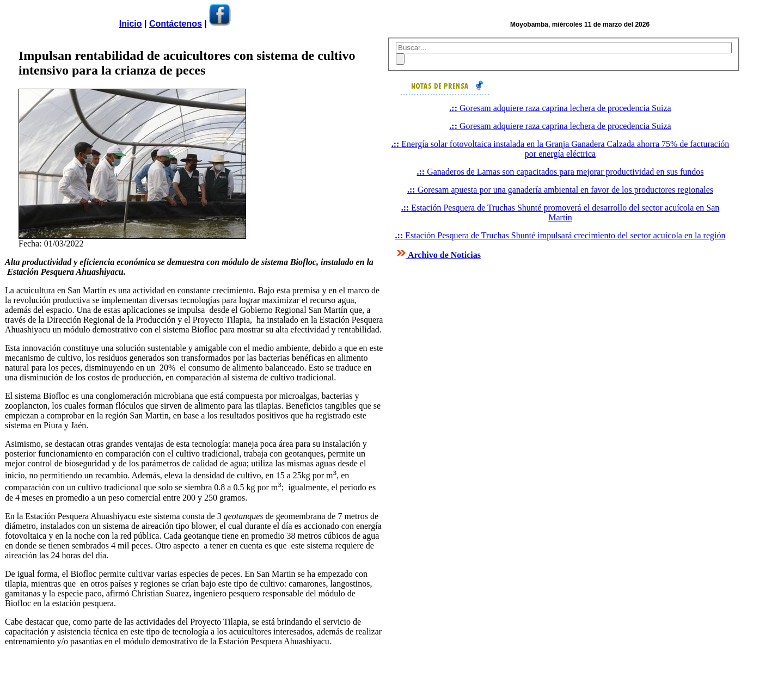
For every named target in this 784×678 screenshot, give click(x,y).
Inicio (131, 24)
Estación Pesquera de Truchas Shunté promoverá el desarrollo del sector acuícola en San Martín (561, 212)
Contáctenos (176, 24)
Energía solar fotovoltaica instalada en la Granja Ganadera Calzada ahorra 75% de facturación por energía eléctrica (561, 149)
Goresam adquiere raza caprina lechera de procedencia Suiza (560, 108)
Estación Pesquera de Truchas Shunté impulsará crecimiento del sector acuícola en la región (561, 235)
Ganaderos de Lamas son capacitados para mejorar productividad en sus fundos (561, 172)
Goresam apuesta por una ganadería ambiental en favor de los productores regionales (560, 190)
